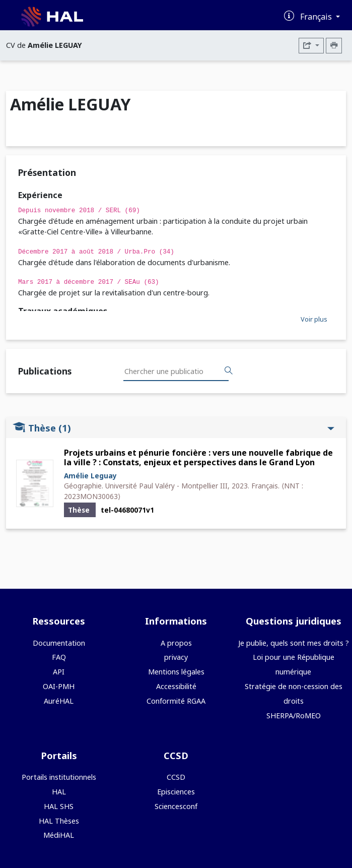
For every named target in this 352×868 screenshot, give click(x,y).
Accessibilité (176, 686)
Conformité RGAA (176, 701)
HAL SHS (59, 806)
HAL (59, 792)
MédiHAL (59, 835)
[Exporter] (311, 46)
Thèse (173, 428)
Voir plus (314, 319)
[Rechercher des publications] (229, 371)
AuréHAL (59, 701)
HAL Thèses (59, 821)
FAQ (59, 657)
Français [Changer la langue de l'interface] (317, 17)
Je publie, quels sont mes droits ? (294, 643)
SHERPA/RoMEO (294, 716)
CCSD (176, 777)
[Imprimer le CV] (334, 46)
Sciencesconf (176, 806)
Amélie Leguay (90, 476)
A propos (176, 643)
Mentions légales (176, 672)
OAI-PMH (59, 686)
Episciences (176, 792)
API (59, 672)
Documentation (59, 643)
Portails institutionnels (59, 777)
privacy (176, 657)
